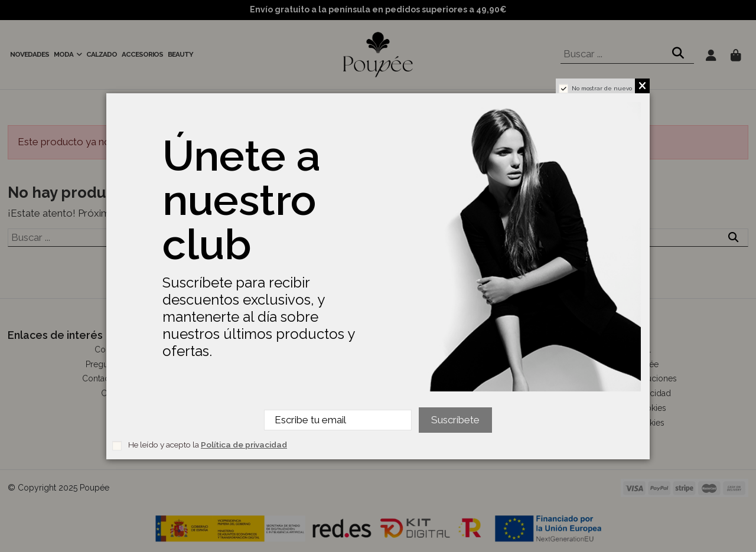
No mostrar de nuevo (602, 88)
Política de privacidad (244, 445)
